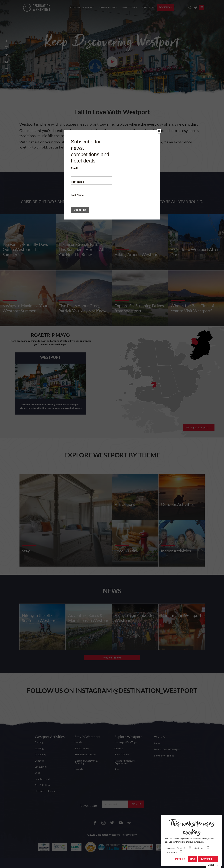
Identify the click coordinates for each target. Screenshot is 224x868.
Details (180, 859)
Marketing (172, 852)
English (211, 865)
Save (192, 859)
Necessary (176, 848)
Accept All (208, 859)
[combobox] (213, 865)
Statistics (199, 848)
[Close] (159, 131)
